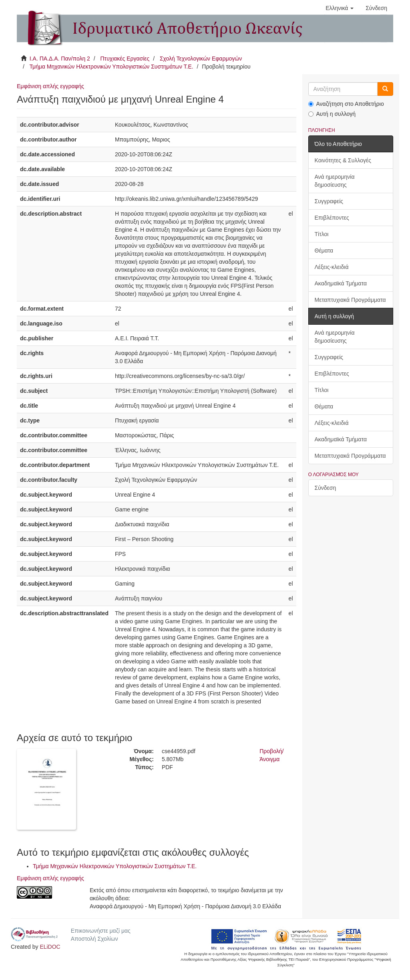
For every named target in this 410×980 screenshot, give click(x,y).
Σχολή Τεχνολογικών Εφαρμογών (201, 59)
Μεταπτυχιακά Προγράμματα (350, 300)
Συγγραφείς (329, 201)
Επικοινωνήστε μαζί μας (101, 931)
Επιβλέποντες (332, 218)
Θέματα (324, 251)
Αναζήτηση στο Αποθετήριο (346, 104)
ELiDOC (50, 947)
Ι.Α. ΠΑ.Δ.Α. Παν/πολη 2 (60, 59)
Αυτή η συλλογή (332, 114)
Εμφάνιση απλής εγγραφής (50, 86)
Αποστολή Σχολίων (94, 939)
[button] (340, 8)
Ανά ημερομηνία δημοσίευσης (335, 181)
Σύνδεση (326, 488)
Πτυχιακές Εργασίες (125, 59)
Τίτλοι (322, 234)
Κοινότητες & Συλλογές (343, 160)
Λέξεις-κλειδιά (332, 267)
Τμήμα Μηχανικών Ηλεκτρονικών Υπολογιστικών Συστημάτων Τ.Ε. (111, 67)
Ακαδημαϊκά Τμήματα (341, 283)
